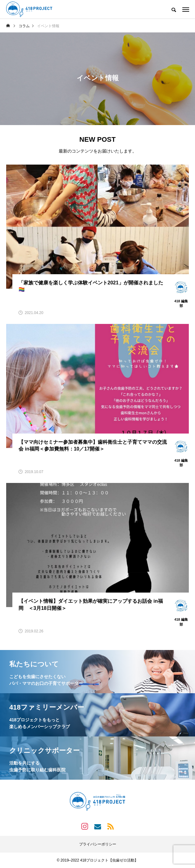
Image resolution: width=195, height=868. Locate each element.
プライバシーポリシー (98, 844)
